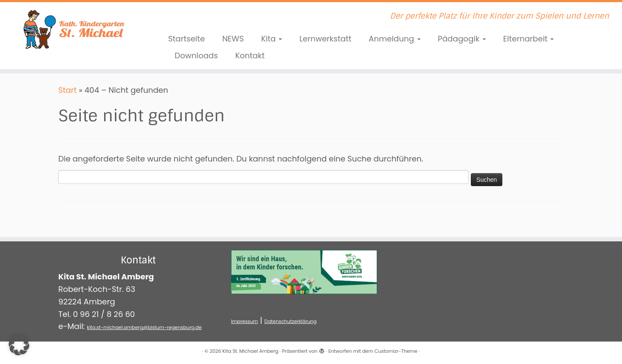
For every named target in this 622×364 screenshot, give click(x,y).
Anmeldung (395, 39)
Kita (272, 39)
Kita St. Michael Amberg (251, 351)
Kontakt (250, 55)
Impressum (244, 321)
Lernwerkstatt (325, 39)
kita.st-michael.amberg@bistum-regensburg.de (144, 327)
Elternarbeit (529, 39)
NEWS (233, 39)
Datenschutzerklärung (290, 321)
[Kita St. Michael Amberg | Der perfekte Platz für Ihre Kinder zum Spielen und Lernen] (72, 28)
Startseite (186, 39)
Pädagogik (462, 39)
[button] (19, 345)
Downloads (196, 55)
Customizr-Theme (396, 351)
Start (68, 90)
